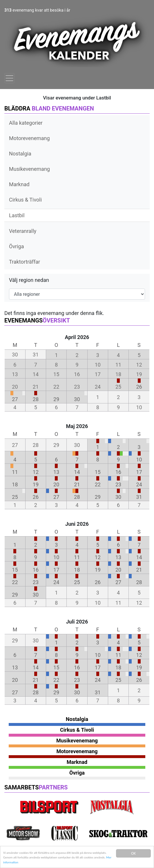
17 (139, 472)
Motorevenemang (29, 138)
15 (98, 472)
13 (56, 472)
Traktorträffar (25, 262)
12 (36, 472)
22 (98, 484)
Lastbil (17, 215)
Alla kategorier (26, 123)
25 (15, 497)
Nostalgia (20, 154)
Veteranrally (23, 231)
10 (139, 460)
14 (77, 472)
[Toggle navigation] (9, 78)
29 (56, 399)
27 (15, 399)
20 (56, 484)
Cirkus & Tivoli (25, 200)
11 (15, 472)
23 (118, 484)
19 (36, 484)
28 (36, 399)
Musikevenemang (29, 169)
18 (15, 484)
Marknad (19, 184)
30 (77, 399)
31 (139, 497)
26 (139, 387)
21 (77, 484)
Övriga (16, 246)
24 (139, 484)
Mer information (77, 862)
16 (118, 472)
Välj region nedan (29, 280)
